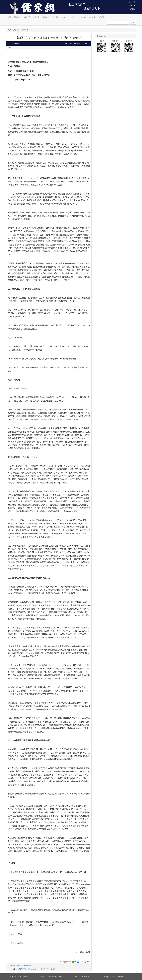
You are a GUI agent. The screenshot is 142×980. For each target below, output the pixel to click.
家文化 (83, 17)
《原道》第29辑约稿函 (24, 966)
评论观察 (55, 17)
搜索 (133, 23)
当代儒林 (65, 17)
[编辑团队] (132, 9)
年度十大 (75, 17)
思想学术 (17, 17)
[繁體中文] (132, 2)
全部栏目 (102, 17)
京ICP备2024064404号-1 (83, 977)
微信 (75, 962)
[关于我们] (132, 6)
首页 (9, 17)
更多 (88, 962)
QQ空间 (81, 962)
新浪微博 (69, 962)
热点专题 (36, 17)
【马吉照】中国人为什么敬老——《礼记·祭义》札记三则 (35, 969)
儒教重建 (25, 30)
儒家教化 (46, 17)
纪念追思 (92, 17)
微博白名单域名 (23, 977)
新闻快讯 (27, 17)
